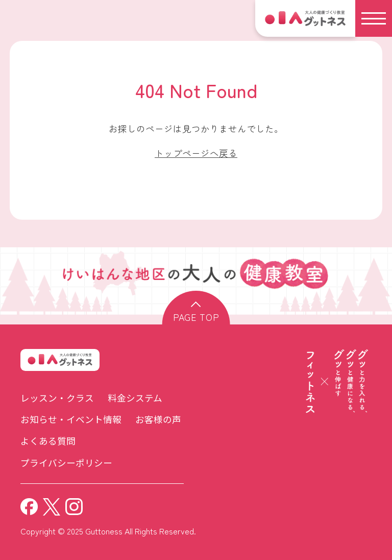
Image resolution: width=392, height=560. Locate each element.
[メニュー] (374, 18)
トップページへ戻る (196, 153)
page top (196, 317)
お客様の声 (158, 419)
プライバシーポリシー (66, 463)
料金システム (135, 398)
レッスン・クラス (57, 398)
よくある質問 (48, 441)
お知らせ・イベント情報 (71, 419)
